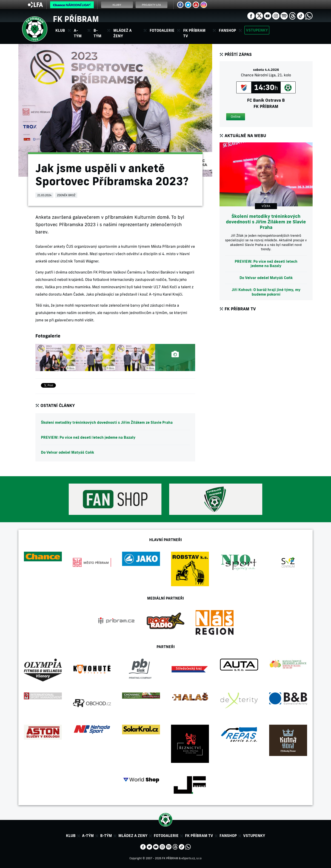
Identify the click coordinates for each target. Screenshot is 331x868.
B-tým (106, 836)
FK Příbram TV (194, 33)
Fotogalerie (162, 30)
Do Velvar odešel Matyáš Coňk (67, 452)
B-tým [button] (97, 33)
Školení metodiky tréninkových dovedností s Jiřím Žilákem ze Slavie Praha (107, 422)
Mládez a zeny (133, 836)
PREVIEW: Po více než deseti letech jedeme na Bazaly (88, 437)
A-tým (88, 836)
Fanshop (227, 30)
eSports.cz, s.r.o (191, 858)
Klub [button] (60, 30)
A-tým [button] (78, 33)
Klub (71, 836)
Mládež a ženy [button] (123, 33)
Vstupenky (257, 30)
